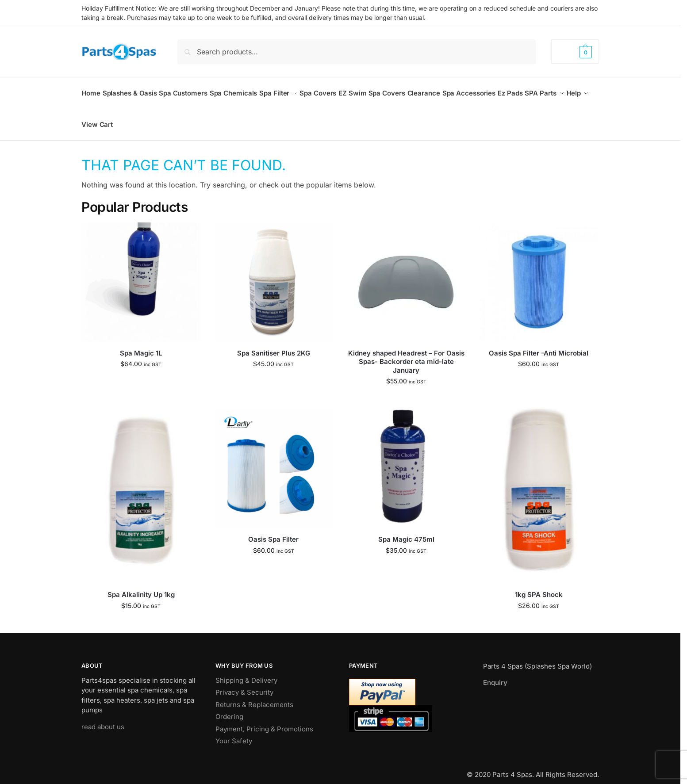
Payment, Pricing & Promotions (264, 719)
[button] (575, 52)
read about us (103, 717)
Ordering (229, 707)
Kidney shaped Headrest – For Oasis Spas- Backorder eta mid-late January (406, 352)
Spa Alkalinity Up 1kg (141, 585)
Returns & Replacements (254, 694)
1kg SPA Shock (539, 585)
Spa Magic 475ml (406, 530)
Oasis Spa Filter (273, 530)
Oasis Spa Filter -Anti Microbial (539, 343)
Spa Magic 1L (141, 343)
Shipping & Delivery (246, 670)
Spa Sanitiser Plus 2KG (274, 343)
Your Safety (234, 731)
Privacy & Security (244, 683)
